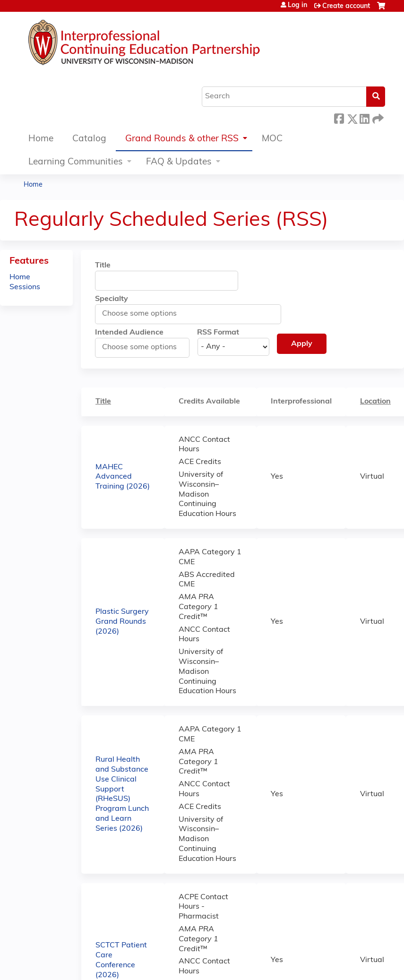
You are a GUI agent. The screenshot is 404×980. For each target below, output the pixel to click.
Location (380, 401)
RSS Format (218, 333)
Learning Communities (76, 162)
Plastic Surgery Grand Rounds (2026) (122, 622)
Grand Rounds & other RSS (182, 139)
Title (103, 266)
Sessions (25, 287)
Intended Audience (129, 333)
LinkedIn (364, 117)
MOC (272, 139)
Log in (297, 6)
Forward (377, 117)
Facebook (339, 117)
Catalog (89, 139)
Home (41, 139)
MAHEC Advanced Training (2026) (123, 477)
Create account (346, 6)
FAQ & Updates (179, 162)
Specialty (112, 299)
